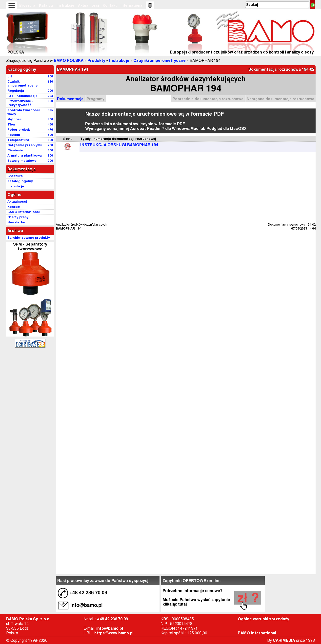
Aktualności (89, 5)
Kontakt (110, 5)
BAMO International (257, 633)
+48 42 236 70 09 (112, 619)
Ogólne (14, 195)
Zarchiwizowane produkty (29, 238)
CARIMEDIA (284, 640)
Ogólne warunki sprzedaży (263, 619)
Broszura (27, 5)
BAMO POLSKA (69, 61)
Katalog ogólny (22, 69)
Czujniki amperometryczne (160, 61)
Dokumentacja (70, 99)
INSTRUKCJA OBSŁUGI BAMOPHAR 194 (119, 145)
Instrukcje (65, 5)
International (132, 5)
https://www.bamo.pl (114, 633)
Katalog (46, 5)
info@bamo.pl (110, 628)
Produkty (96, 61)
